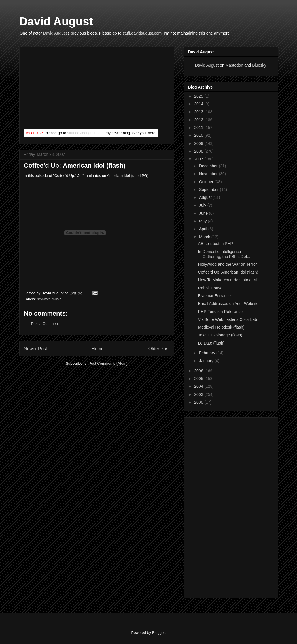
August (206, 197)
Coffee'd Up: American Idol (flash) (228, 272)
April (204, 229)
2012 (199, 120)
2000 (199, 402)
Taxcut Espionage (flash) (220, 335)
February (208, 353)
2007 (199, 159)
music (56, 299)
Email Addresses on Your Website (228, 304)
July (203, 205)
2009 (199, 143)
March (205, 237)
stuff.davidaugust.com (142, 33)
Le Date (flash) (211, 343)
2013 (199, 112)
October (207, 182)
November (209, 174)
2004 (199, 386)
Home (98, 349)
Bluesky (259, 65)
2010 (199, 135)
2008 (199, 151)
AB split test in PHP (215, 244)
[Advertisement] (67, 89)
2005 (199, 379)
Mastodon (234, 65)
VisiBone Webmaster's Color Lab (227, 319)
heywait (43, 299)
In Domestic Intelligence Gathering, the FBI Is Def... (224, 254)
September (209, 190)
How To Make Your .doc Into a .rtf (228, 280)
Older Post (159, 349)
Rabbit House (210, 288)
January (207, 361)
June (204, 213)
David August (56, 21)
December (209, 166)
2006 (199, 371)
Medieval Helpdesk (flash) (221, 327)
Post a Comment (45, 324)
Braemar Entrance (214, 296)
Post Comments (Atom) (108, 363)
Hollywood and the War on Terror (227, 264)
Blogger (158, 633)
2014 (199, 104)
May (203, 221)
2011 (199, 128)
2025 (199, 96)
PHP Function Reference (220, 312)
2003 (199, 394)
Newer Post (36, 349)
